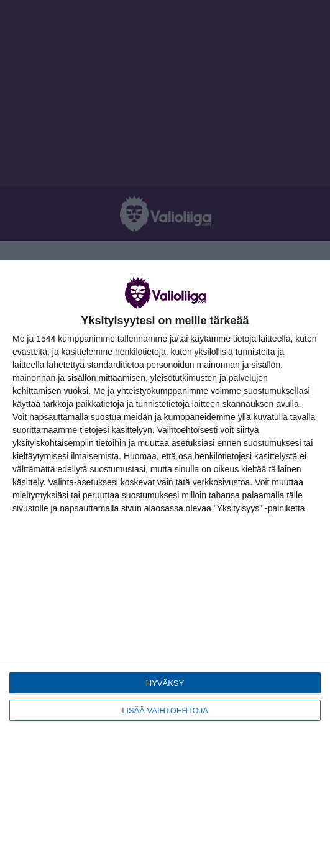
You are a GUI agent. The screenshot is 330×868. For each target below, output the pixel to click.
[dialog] (165, 564)
